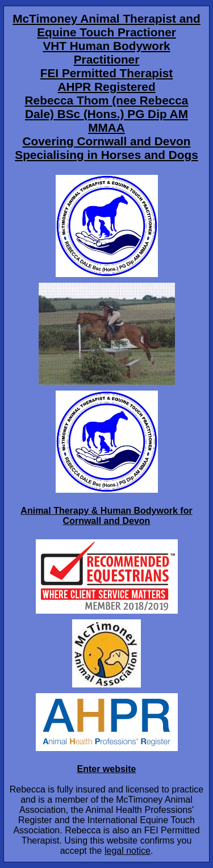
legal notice (128, 851)
